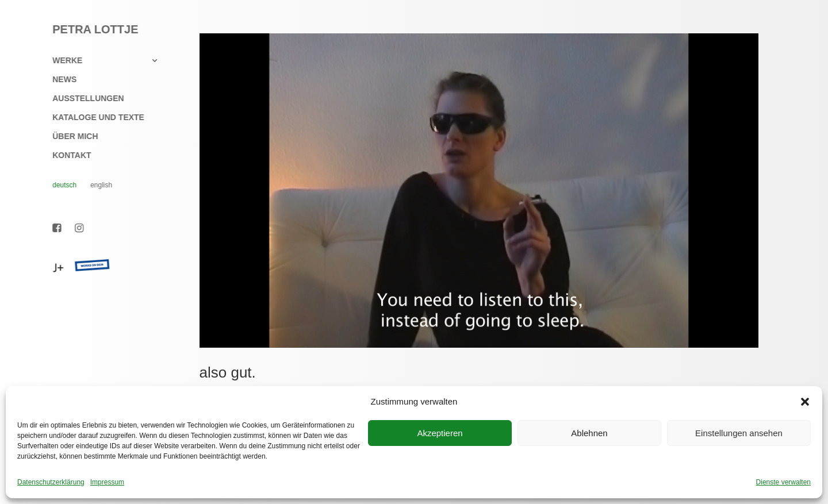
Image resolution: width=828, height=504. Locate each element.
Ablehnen (589, 433)
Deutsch (59, 185)
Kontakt (66, 155)
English (95, 185)
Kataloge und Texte (93, 118)
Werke (62, 61)
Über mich (69, 136)
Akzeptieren (440, 433)
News (59, 80)
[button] (805, 402)
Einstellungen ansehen (739, 433)
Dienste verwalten (783, 482)
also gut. (228, 372)
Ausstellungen (82, 99)
